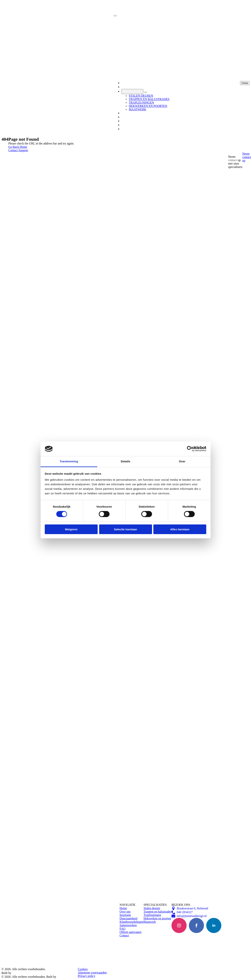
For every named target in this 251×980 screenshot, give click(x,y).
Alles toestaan (180, 529)
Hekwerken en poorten (157, 918)
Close (245, 83)
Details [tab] (126, 461)
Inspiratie (128, 113)
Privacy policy (87, 976)
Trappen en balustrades (158, 912)
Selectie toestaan (125, 529)
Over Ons (128, 87)
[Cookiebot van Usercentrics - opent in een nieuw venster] (190, 449)
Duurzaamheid (128, 918)
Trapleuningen (152, 915)
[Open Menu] (115, 16)
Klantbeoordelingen (136, 121)
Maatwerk (150, 922)
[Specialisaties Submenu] (146, 92)
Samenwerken (131, 117)
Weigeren (71, 529)
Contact (124, 935)
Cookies (83, 969)
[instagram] (179, 925)
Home (123, 908)
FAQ (122, 929)
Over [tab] (182, 461)
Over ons (125, 912)
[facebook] (196, 925)
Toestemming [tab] (69, 461)
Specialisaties (132, 91)
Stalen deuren (152, 908)
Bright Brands (22, 973)
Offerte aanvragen (131, 932)
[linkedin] (214, 925)
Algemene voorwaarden (92, 973)
